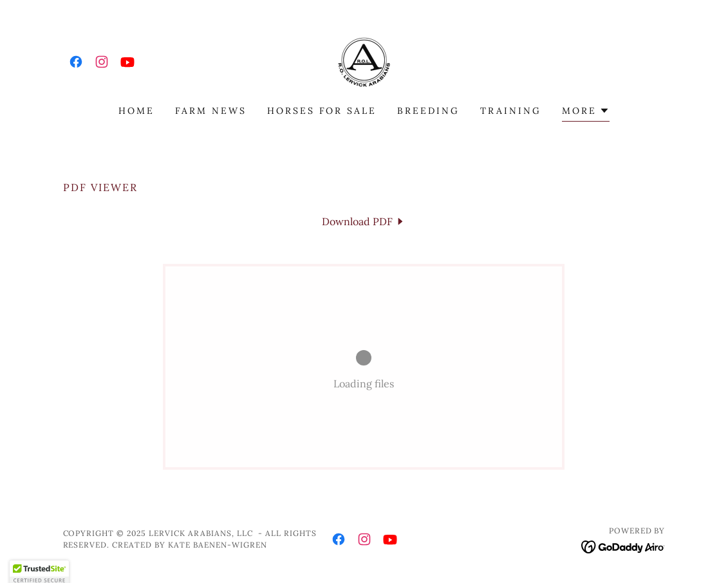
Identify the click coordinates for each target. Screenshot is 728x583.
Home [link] (136, 111)
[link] (76, 62)
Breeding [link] (428, 111)
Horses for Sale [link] (322, 111)
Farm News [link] (211, 111)
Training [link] (511, 111)
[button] (586, 112)
